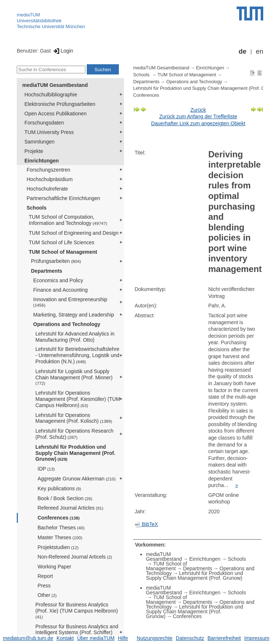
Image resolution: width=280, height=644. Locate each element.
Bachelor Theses (61, 528)
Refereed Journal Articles (70, 508)
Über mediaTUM (96, 638)
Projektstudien (58, 547)
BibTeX (146, 524)
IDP (46, 469)
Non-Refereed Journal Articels (75, 557)
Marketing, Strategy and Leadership (74, 315)
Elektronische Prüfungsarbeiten (60, 104)
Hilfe (123, 638)
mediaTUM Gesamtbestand (55, 85)
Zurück (198, 110)
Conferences (59, 518)
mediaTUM (28, 15)
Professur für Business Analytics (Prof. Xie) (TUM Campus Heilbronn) (77, 610)
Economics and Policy (58, 280)
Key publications (59, 488)
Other (47, 595)
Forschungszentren (48, 170)
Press (44, 586)
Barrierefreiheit (224, 638)
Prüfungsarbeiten (56, 261)
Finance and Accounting (60, 290)
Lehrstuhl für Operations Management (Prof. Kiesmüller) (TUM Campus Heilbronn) (78, 399)
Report (45, 576)
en (260, 51)
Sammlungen (40, 142)
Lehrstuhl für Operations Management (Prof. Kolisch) (74, 418)
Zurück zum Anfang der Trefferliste (198, 116)
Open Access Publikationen (55, 114)
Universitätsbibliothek (39, 21)
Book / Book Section (65, 498)
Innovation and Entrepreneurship (70, 302)
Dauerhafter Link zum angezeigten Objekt (198, 123)
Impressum (257, 638)
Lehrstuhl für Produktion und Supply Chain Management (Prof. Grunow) (75, 453)
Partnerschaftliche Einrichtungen (63, 198)
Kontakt (65, 638)
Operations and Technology (67, 324)
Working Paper (54, 567)
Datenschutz (190, 638)
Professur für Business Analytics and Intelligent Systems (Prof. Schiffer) (77, 632)
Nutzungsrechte (155, 638)
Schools (36, 208)
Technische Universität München (51, 26)
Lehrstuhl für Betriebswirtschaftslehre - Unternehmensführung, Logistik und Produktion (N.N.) (77, 355)
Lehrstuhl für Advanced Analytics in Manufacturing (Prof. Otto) (75, 337)
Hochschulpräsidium (50, 179)
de (243, 51)
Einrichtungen (42, 161)
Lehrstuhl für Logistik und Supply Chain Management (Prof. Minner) (74, 377)
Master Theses (60, 537)
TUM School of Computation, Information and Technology (68, 220)
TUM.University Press (49, 132)
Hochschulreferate (47, 189)
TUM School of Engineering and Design (74, 233)
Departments (47, 271)
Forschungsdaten (44, 123)
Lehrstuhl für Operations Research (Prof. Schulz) (74, 434)
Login (63, 51)
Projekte (34, 151)
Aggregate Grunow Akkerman (77, 479)
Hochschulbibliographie (51, 95)
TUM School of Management (63, 252)
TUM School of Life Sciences (62, 242)
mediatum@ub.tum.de (28, 638)
